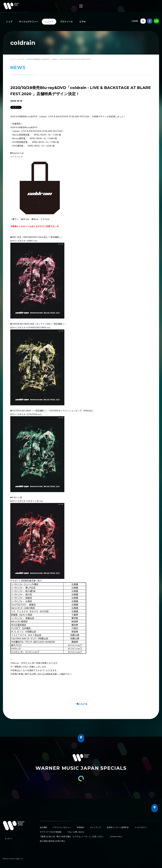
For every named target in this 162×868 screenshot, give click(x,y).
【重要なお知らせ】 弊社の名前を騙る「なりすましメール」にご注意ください (72, 836)
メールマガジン (141, 827)
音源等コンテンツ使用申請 (118, 827)
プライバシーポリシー (62, 827)
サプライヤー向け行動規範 (51, 832)
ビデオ (83, 22)
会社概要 (43, 827)
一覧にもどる (81, 704)
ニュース (49, 22)
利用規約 (80, 827)
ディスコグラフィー (29, 22)
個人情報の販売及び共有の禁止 (52, 841)
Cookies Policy (116, 836)
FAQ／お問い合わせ (76, 832)
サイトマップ (95, 827)
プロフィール (66, 22)
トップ (9, 22)
